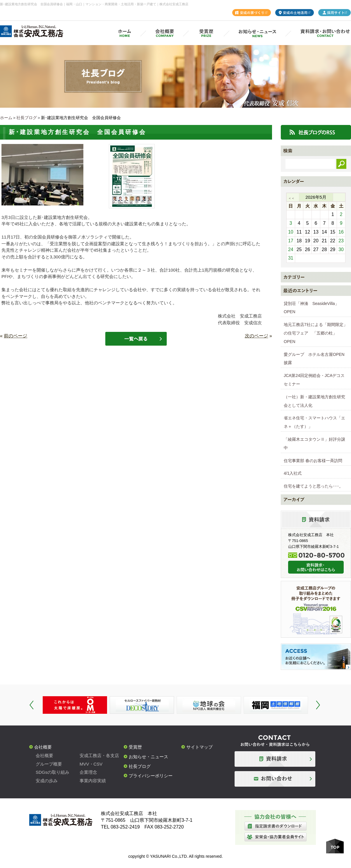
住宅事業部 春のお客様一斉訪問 (313, 461)
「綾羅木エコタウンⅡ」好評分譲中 (314, 444)
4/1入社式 (293, 473)
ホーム (6, 118)
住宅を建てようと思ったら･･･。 (313, 486)
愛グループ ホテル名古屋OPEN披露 (314, 359)
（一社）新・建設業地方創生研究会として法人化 (314, 401)
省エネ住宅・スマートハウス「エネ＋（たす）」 (314, 422)
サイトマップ (199, 747)
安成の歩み (47, 781)
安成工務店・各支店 (99, 755)
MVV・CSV (91, 764)
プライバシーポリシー (151, 776)
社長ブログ (27, 118)
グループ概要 (49, 764)
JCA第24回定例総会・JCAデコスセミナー (314, 380)
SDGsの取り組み (53, 772)
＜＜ (291, 198)
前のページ (16, 336)
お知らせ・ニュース (148, 757)
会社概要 (43, 747)
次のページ (257, 336)
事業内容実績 (93, 781)
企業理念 (88, 772)
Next (318, 705)
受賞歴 (135, 747)
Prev (32, 705)
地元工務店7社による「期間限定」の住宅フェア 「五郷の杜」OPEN (316, 333)
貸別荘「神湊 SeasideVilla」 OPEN (313, 308)
